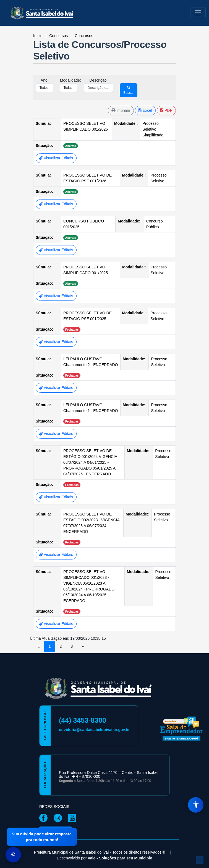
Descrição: (98, 80)
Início (38, 36)
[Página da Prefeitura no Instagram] (59, 817)
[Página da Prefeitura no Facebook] (45, 817)
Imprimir (121, 110)
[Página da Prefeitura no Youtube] (74, 817)
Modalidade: (70, 80)
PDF (166, 110)
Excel (145, 110)
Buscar (128, 90)
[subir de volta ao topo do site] (200, 860)
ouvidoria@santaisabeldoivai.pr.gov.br (94, 730)
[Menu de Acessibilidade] (196, 805)
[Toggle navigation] (198, 13)
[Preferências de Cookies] (13, 855)
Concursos (84, 36)
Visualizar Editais (56, 158)
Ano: (45, 80)
